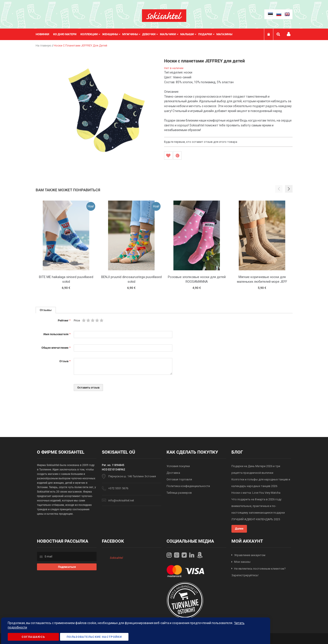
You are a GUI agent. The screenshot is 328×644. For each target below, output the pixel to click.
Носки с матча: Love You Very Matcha (256, 493)
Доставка (173, 473)
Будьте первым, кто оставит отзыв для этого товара (201, 142)
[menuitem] (44, 34)
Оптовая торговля (179, 479)
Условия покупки (178, 466)
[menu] (136, 34)
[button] (289, 189)
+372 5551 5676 (118, 488)
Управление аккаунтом (250, 555)
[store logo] (164, 16)
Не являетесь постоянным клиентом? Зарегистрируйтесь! (259, 572)
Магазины (224, 34)
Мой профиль (289, 34)
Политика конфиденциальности (188, 486)
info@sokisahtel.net (121, 500)
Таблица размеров (179, 493)
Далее (239, 529)
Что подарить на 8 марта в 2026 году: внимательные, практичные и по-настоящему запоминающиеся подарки (258, 506)
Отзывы (46, 310)
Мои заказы (242, 562)
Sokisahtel (116, 558)
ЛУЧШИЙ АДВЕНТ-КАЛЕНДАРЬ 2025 (256, 519)
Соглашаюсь (33, 637)
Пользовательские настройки (94, 637)
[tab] (46, 310)
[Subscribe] (67, 567)
